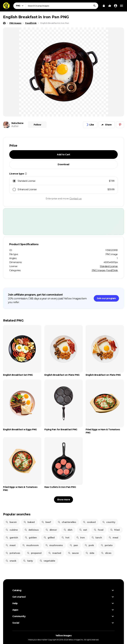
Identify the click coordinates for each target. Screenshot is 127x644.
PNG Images (99, 270)
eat (83, 530)
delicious (31, 530)
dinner (51, 530)
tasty (28, 561)
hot (65, 538)
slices (106, 553)
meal (113, 538)
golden (31, 538)
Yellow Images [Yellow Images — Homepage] (64, 635)
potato (107, 545)
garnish (12, 538)
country (109, 522)
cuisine (12, 530)
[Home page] (4, 23)
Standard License (109, 266)
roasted (55, 553)
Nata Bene (17, 123)
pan (74, 545)
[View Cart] (104, 6)
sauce (73, 553)
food (98, 530)
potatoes (13, 553)
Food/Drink (112, 270)
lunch (97, 538)
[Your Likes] (110, 6)
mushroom (30, 545)
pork (89, 545)
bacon (11, 522)
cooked (89, 522)
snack (11, 561)
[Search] (95, 6)
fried (115, 530)
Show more (63, 500)
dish (68, 530)
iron (80, 538)
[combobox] (62, 6)
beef (46, 522)
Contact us (75, 199)
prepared (34, 553)
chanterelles (67, 522)
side (90, 553)
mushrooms (54, 545)
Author (15, 126)
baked (29, 522)
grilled (49, 538)
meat (11, 545)
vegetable (47, 561)
